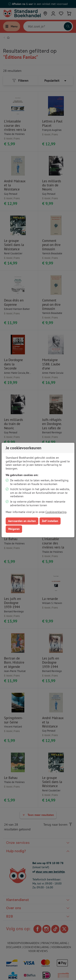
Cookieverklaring (56, 512)
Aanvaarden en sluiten (22, 521)
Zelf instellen (50, 521)
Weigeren (14, 529)
